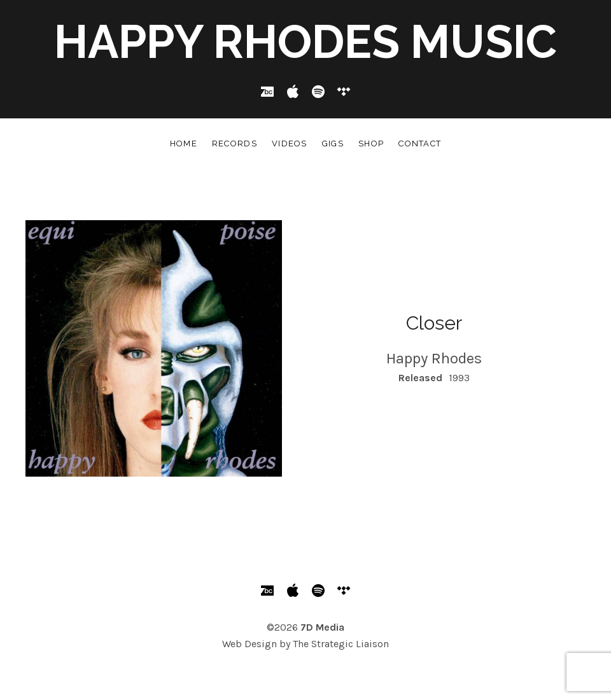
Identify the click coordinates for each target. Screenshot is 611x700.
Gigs (333, 143)
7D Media (322, 627)
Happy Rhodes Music (305, 42)
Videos (290, 143)
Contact (420, 143)
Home (184, 143)
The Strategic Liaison (341, 644)
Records (235, 143)
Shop (371, 143)
